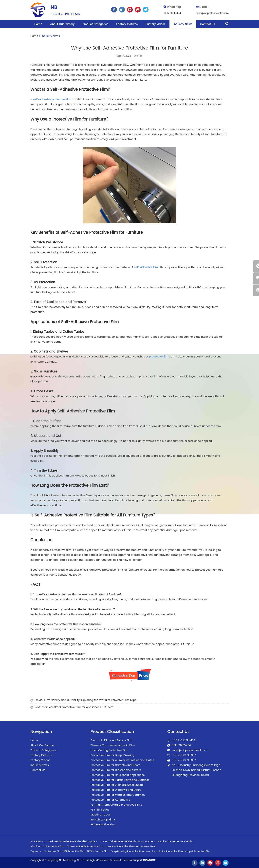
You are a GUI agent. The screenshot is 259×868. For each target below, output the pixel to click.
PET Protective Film (103, 824)
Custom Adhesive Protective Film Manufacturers (127, 841)
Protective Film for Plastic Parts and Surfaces (120, 779)
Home (38, 24)
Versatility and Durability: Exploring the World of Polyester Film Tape (92, 699)
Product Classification (112, 731)
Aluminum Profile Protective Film (85, 846)
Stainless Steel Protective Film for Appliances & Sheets (78, 707)
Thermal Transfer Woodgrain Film (113, 745)
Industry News (183, 24)
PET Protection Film (97, 851)
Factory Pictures (127, 24)
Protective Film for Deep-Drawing (112, 755)
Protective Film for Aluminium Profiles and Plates (122, 760)
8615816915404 (172, 13)
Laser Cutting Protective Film (109, 750)
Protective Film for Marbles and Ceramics (118, 794)
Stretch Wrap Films (103, 819)
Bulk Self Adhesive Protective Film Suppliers (73, 841)
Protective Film (53, 851)
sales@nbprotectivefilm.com (212, 13)
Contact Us (208, 24)
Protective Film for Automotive (110, 799)
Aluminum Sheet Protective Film (175, 841)
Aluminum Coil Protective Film (47, 846)
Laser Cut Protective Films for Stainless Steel (131, 846)
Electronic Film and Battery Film (111, 740)
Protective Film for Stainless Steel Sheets (117, 784)
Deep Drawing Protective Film (127, 851)
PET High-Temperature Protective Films (116, 804)
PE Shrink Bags (100, 809)
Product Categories (95, 24)
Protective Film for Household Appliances (118, 774)
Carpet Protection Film (198, 851)
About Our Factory (62, 24)
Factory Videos (156, 24)
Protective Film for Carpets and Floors (115, 764)
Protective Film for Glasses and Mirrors (116, 769)
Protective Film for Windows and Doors (116, 789)
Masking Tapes (100, 814)
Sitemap (115, 859)
